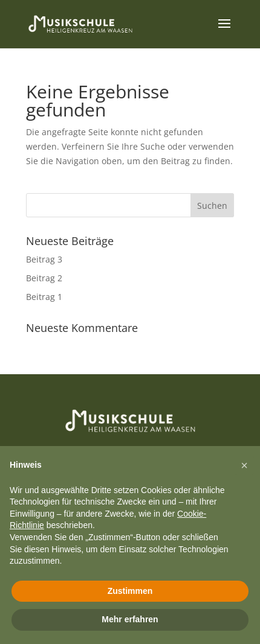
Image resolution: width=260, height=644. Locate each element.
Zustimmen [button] (130, 591)
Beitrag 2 (44, 278)
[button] (244, 465)
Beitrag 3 (44, 259)
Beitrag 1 (44, 297)
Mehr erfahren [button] (130, 619)
